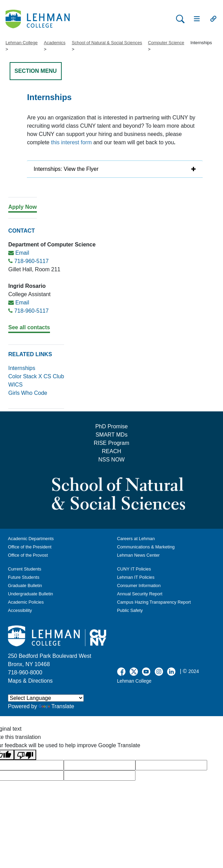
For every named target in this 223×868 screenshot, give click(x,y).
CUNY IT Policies (134, 569)
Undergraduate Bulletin (31, 594)
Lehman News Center (139, 555)
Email (22, 253)
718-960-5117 (31, 261)
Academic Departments (31, 539)
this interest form (71, 142)
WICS (16, 385)
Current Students (25, 569)
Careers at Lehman (136, 539)
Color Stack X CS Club (36, 376)
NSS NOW (111, 460)
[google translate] (100, 765)
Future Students (24, 577)
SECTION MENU (36, 71)
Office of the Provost (28, 555)
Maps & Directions (30, 681)
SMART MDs (111, 435)
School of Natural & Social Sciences (107, 43)
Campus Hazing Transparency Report (154, 602)
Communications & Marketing (146, 547)
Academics (55, 43)
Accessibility (20, 610)
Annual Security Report (140, 594)
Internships (22, 368)
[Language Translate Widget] (46, 698)
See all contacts (29, 327)
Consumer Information (139, 586)
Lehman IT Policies (136, 577)
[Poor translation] (25, 755)
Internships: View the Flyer (66, 169)
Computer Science (166, 43)
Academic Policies (26, 602)
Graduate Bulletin (25, 586)
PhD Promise (111, 426)
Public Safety (130, 610)
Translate (56, 706)
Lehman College (22, 43)
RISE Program (111, 443)
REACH (111, 451)
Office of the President (30, 547)
